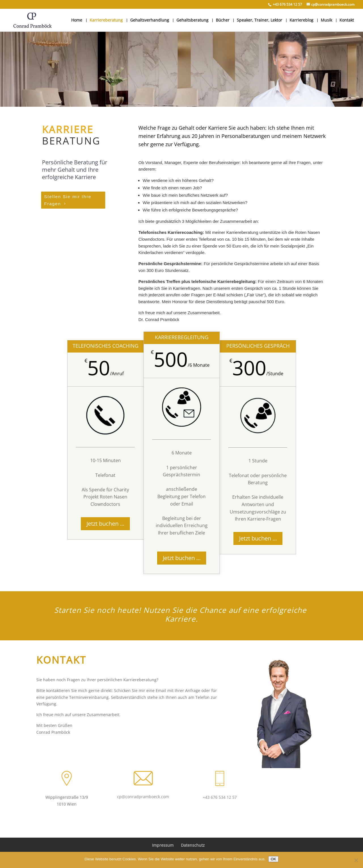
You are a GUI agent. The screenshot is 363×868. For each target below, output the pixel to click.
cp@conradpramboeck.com (143, 797)
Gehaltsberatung (192, 20)
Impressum (163, 845)
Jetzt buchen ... (105, 524)
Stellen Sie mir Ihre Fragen (68, 200)
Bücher (223, 20)
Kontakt (347, 20)
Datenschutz (193, 845)
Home (77, 20)
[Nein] (356, 860)
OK (273, 859)
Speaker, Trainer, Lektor (259, 20)
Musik (326, 20)
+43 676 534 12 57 (220, 797)
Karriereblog (301, 20)
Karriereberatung (106, 20)
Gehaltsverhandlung (150, 20)
